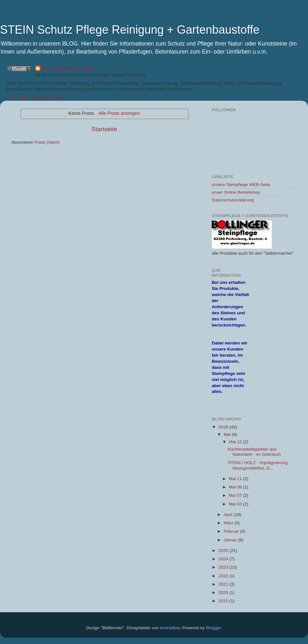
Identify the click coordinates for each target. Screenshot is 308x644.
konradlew (170, 628)
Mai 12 (236, 442)
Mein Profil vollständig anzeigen (37, 97)
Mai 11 (236, 479)
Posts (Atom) (47, 142)
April (229, 515)
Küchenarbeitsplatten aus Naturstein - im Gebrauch (254, 452)
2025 (224, 551)
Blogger (213, 628)
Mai (228, 434)
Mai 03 (236, 504)
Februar (232, 531)
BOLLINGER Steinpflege (67, 68)
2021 (224, 584)
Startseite (104, 129)
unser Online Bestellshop (236, 192)
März (229, 523)
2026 (224, 427)
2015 (224, 601)
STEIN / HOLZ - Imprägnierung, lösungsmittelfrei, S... (258, 465)
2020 (224, 593)
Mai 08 (236, 487)
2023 (224, 567)
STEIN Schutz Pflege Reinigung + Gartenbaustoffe (130, 30)
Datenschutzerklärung (233, 200)
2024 (224, 559)
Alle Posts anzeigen (119, 113)
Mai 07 (236, 495)
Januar (231, 540)
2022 (224, 576)
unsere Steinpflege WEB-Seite (241, 185)
